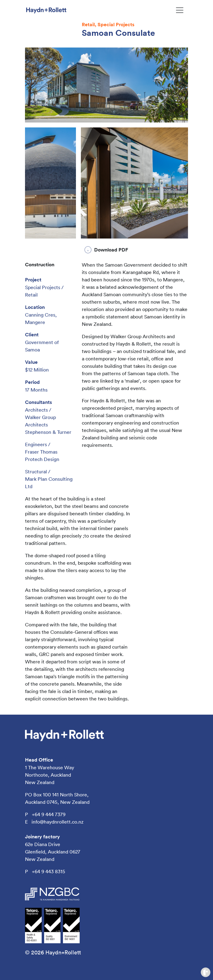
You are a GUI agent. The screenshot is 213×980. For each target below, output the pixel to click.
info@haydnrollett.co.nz (57, 822)
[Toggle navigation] (180, 10)
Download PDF (111, 250)
